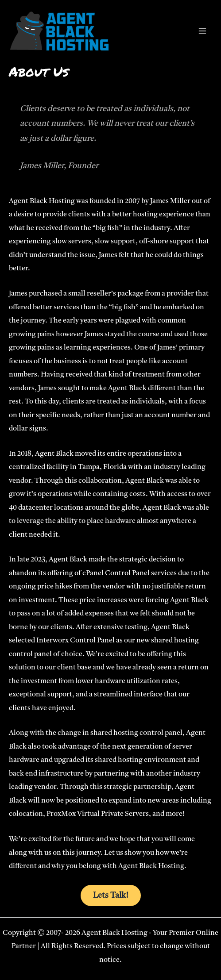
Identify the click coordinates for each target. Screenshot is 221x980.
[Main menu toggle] (202, 31)
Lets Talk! (111, 895)
